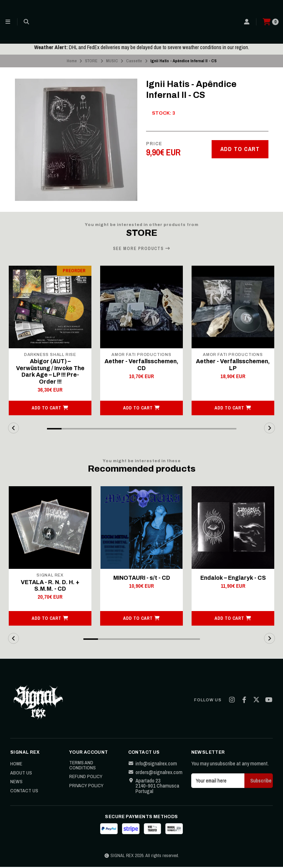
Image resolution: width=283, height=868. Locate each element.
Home (72, 61)
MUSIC (112, 61)
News (16, 783)
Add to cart (240, 149)
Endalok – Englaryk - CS (233, 578)
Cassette (134, 61)
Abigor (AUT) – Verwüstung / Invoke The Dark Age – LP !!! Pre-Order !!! (50, 372)
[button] (50, 409)
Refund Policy (86, 778)
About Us (21, 774)
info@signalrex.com (153, 765)
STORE (91, 61)
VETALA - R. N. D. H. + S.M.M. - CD (50, 587)
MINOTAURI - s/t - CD (141, 578)
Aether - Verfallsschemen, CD (142, 365)
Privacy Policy (86, 787)
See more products (142, 249)
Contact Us (24, 792)
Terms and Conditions (82, 766)
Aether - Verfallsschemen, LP (233, 365)
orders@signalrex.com (155, 774)
